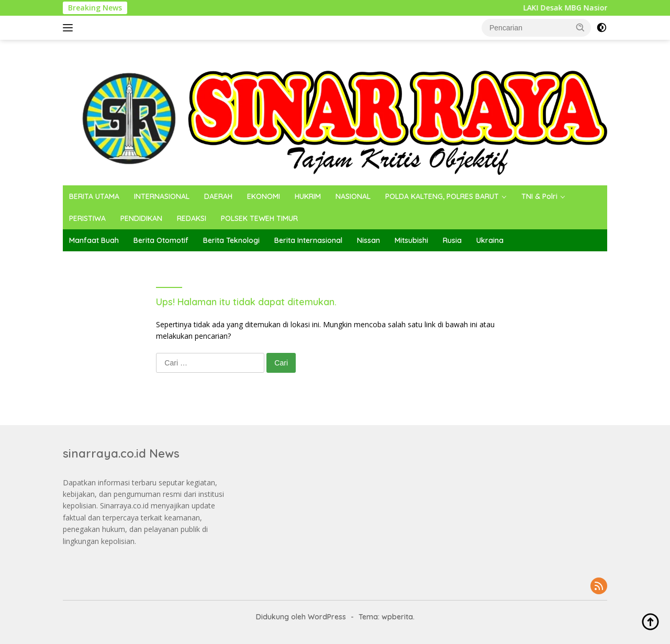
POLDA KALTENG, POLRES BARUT (442, 196)
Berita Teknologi (231, 240)
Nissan (368, 240)
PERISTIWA (87, 218)
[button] (580, 27)
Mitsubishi (411, 240)
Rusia (452, 240)
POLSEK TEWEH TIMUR (259, 218)
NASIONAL (353, 196)
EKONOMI (264, 196)
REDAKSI (192, 218)
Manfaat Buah (94, 240)
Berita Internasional (308, 240)
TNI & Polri (539, 196)
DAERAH (218, 196)
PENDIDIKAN (141, 218)
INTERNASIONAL (162, 196)
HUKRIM (308, 196)
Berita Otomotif (161, 240)
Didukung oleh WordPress (301, 617)
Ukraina (490, 240)
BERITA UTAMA (94, 196)
